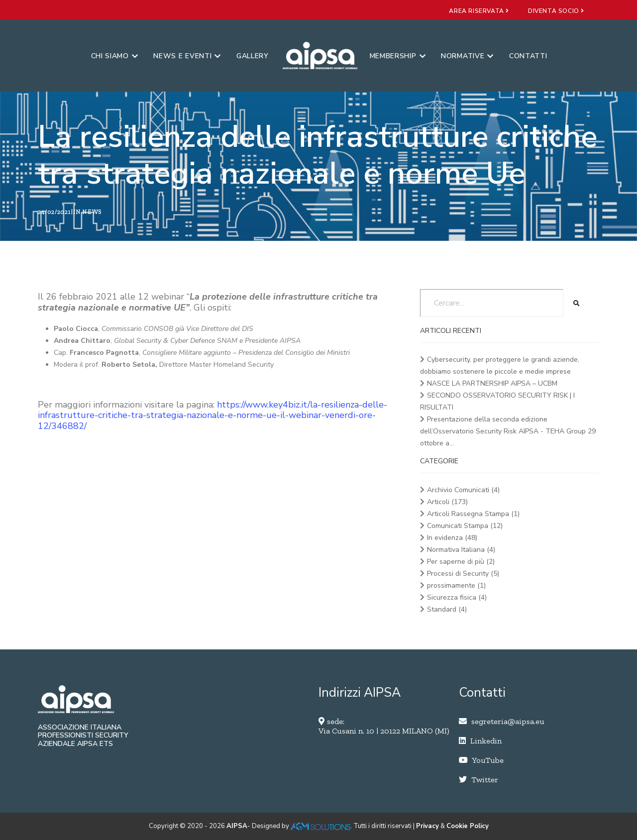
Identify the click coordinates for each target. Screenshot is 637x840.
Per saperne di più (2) (461, 562)
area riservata (479, 11)
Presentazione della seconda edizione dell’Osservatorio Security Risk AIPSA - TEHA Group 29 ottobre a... (508, 431)
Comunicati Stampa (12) (465, 526)
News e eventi (187, 56)
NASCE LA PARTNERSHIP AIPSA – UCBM (492, 383)
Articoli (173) (447, 502)
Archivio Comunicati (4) (463, 490)
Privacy (427, 826)
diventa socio (556, 11)
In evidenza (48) (452, 538)
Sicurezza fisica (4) (457, 597)
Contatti (528, 56)
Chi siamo (115, 56)
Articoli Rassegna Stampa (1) (473, 514)
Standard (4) (447, 609)
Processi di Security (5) (463, 574)
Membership (398, 56)
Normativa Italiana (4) (461, 550)
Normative (467, 56)
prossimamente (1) (456, 585)
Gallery (253, 56)
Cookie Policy (468, 826)
